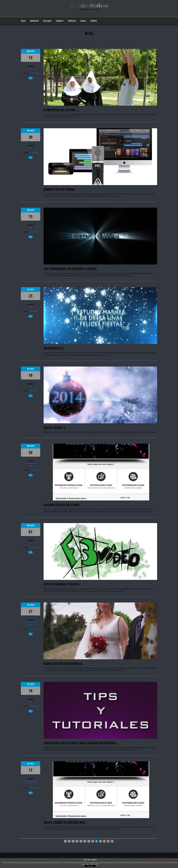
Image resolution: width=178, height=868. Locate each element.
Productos (34, 21)
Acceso (83, 21)
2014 (33, 51)
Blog (31, 69)
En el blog (47, 21)
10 (100, 841)
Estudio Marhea (34, 73)
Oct (29, 605)
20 (31, 137)
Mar (29, 51)
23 (31, 296)
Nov (29, 446)
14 (31, 691)
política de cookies (159, 863)
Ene (29, 131)
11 (104, 841)
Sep (29, 764)
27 (31, 611)
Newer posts (27, 841)
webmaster (34, 470)
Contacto (60, 21)
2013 (32, 289)
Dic (29, 289)
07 (31, 532)
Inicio (23, 21)
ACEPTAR (90, 866)
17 (31, 770)
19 (31, 375)
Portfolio (72, 21)
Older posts (152, 841)
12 (108, 841)
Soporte (94, 21)
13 (31, 58)
